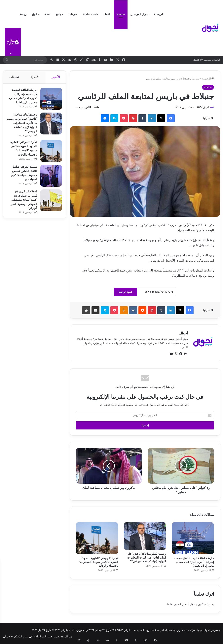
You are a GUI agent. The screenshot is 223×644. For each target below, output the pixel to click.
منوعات (73, 14)
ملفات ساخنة (90, 14)
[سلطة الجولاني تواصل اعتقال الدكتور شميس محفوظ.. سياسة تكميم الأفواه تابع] (49, 187)
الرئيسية (159, 14)
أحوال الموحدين (139, 14)
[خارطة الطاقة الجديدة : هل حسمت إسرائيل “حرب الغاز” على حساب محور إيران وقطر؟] (193, 538)
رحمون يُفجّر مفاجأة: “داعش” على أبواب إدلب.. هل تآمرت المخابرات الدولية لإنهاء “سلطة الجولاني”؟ (146, 558)
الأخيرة (35, 77)
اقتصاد (108, 14)
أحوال (204, 108)
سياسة (121, 14)
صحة (47, 14)
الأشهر (56, 77)
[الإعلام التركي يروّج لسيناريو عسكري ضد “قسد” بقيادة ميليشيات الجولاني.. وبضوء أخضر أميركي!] (49, 212)
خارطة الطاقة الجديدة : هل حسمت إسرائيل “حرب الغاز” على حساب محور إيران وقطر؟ (194, 562)
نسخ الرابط (125, 292)
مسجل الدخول (189, 605)
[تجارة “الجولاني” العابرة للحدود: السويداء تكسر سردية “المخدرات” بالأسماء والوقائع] (97, 538)
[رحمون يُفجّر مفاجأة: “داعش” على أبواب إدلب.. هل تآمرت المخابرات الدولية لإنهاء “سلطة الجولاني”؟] (145, 536)
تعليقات (14, 77)
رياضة (23, 14)
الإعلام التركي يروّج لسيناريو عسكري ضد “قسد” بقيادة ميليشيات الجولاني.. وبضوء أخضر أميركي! (22, 212)
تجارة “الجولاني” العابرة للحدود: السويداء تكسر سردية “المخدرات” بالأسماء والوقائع (98, 562)
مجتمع (59, 14)
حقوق (35, 14)
